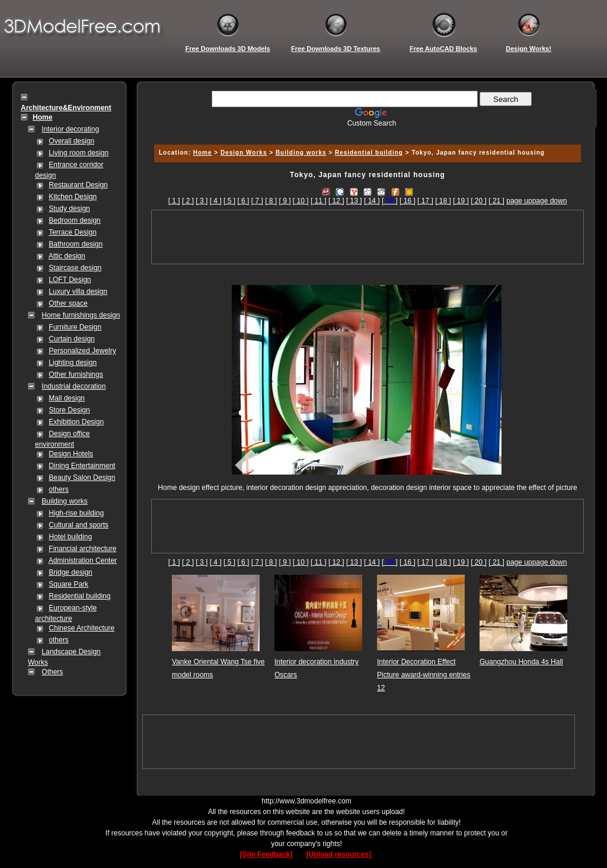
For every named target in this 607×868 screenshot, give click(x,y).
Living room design (79, 153)
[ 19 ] (461, 201)
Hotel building (70, 537)
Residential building (79, 596)
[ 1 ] (174, 201)
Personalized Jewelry (82, 351)
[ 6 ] (243, 201)
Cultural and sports (79, 525)
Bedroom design (74, 220)
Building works (64, 501)
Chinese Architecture (82, 628)
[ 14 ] (372, 201)
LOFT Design (70, 280)
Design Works (244, 153)
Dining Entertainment (82, 466)
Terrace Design (73, 232)
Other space (68, 303)
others (58, 489)
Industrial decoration (74, 386)
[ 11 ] (319, 201)
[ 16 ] (408, 201)
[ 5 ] (229, 201)
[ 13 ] (354, 201)
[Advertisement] (366, 132)
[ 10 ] (301, 201)
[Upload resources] (340, 854)
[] (390, 201)
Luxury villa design (78, 292)
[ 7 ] (257, 201)
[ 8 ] (271, 201)
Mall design (67, 398)
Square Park (68, 584)
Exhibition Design (76, 422)
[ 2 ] (188, 201)
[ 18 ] (443, 201)
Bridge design (70, 572)
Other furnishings (76, 374)
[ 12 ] (336, 201)
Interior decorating (70, 129)
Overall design (71, 141)
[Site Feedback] (266, 854)
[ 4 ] (216, 201)
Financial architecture (82, 549)
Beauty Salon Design (82, 478)
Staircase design (75, 268)
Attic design (67, 256)
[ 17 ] (425, 201)
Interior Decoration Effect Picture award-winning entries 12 (424, 675)
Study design (69, 209)
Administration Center (83, 560)
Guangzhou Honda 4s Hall (521, 662)
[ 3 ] (202, 201)
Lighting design (73, 363)
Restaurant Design (78, 185)
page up (519, 201)
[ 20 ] (479, 201)
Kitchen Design (73, 197)
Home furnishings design (81, 315)
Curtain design (71, 339)
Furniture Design (75, 327)
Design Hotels (71, 454)
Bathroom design (76, 244)
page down (550, 201)
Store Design (69, 410)
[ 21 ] (496, 201)
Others (52, 672)
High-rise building (76, 513)
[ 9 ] (285, 201)
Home (203, 153)
